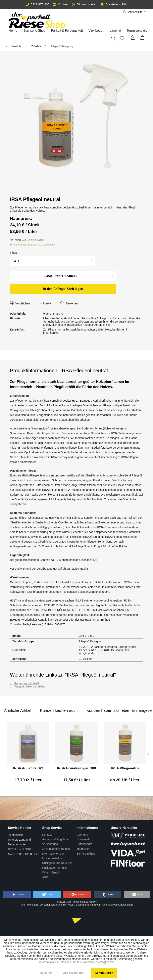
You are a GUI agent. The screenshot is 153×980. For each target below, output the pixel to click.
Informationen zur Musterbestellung (53, 856)
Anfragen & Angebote (55, 839)
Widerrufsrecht (51, 872)
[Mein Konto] (133, 38)
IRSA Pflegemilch (125, 768)
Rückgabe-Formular (55, 868)
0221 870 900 (38, 4)
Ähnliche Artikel (18, 710)
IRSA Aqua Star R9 (28, 768)
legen (63, 289)
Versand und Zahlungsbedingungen (56, 846)
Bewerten (69, 303)
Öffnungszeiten (84, 4)
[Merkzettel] (120, 38)
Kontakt (61, 4)
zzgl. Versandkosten (33, 240)
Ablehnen (46, 973)
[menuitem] (67, 31)
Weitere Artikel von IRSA (27, 687)
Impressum (83, 849)
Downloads (83, 839)
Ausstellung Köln (114, 4)
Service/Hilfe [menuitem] (133, 12)
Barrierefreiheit (86, 854)
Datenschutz (84, 844)
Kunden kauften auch (59, 710)
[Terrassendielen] (138, 31)
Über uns (82, 835)
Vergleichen (20, 303)
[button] (17, 895)
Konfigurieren (104, 973)
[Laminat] (115, 31)
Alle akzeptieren (74, 973)
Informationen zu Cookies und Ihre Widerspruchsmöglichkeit (76, 962)
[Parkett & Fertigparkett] (67, 31)
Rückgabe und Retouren (57, 863)
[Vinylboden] (96, 31)
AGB (45, 877)
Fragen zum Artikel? (25, 683)
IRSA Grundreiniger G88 (77, 768)
